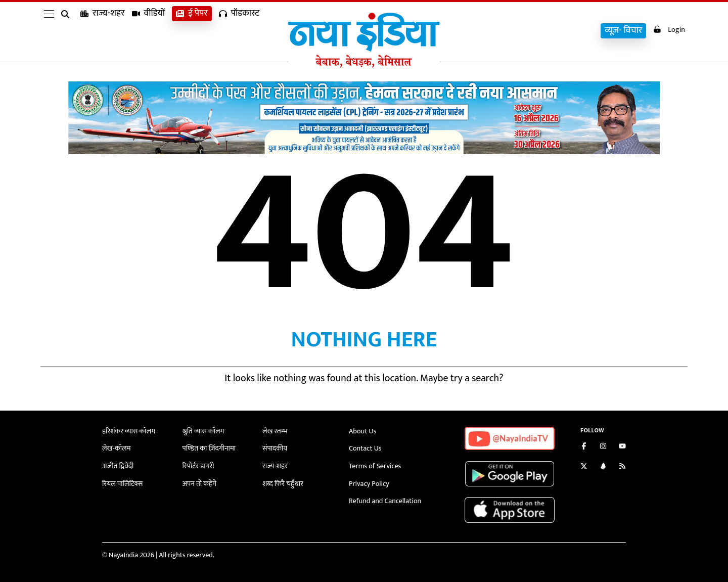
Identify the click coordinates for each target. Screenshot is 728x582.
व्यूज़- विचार (622, 31)
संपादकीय (275, 448)
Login (668, 30)
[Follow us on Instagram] (603, 447)
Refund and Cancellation (385, 499)
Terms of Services (375, 465)
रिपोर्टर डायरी (198, 465)
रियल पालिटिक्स (122, 482)
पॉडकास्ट (239, 31)
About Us (362, 431)
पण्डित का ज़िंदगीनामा (209, 448)
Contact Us (365, 448)
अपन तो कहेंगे (199, 482)
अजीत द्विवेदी (118, 465)
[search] (67, 31)
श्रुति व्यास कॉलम (203, 431)
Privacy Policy (369, 482)
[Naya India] (364, 65)
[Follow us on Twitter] (584, 467)
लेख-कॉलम (116, 448)
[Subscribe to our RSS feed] (622, 467)
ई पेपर (192, 31)
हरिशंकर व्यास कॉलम (128, 431)
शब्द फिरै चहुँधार (283, 482)
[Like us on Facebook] (584, 447)
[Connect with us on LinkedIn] (603, 467)
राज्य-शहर (103, 31)
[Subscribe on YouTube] (622, 447)
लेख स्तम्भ (275, 431)
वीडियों (149, 31)
